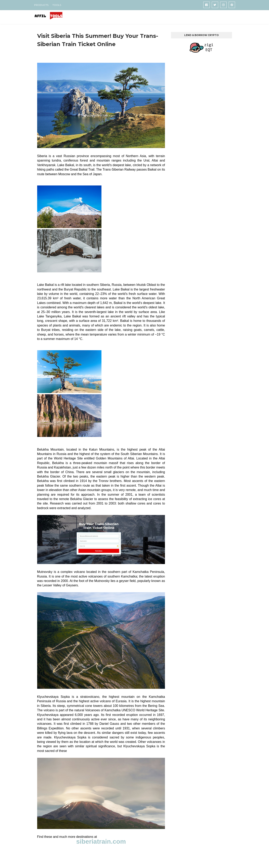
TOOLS (57, 5)
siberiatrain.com (101, 841)
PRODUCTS (41, 5)
